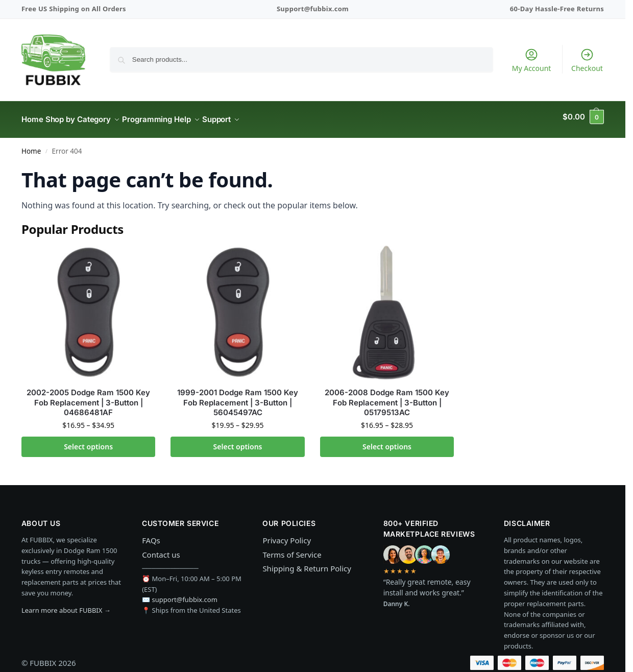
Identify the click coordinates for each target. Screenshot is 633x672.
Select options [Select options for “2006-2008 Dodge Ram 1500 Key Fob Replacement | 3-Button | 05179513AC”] (387, 440)
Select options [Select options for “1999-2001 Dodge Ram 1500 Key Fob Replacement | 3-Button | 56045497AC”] (238, 440)
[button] (583, 117)
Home (31, 146)
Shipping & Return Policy (307, 563)
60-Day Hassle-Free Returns (557, 9)
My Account (532, 60)
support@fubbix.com (185, 594)
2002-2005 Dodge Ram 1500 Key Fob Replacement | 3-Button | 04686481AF (88, 397)
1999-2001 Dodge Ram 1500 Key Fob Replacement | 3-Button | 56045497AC (238, 397)
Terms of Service (292, 548)
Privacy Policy (287, 535)
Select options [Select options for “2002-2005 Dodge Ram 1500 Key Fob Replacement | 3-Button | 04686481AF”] (88, 440)
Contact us (161, 548)
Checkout (587, 60)
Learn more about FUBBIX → (66, 605)
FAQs (151, 535)
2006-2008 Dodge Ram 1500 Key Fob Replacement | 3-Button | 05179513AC (387, 397)
